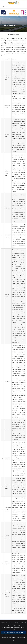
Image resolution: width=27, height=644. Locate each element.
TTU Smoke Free (5, 635)
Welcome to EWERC (9, 25)
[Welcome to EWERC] (13, 24)
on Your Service (5, 637)
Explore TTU (22, 635)
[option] (13, 24)
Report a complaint (12, 637)
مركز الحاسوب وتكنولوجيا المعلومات (13, 625)
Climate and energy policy (14, 635)
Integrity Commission (21, 637)
